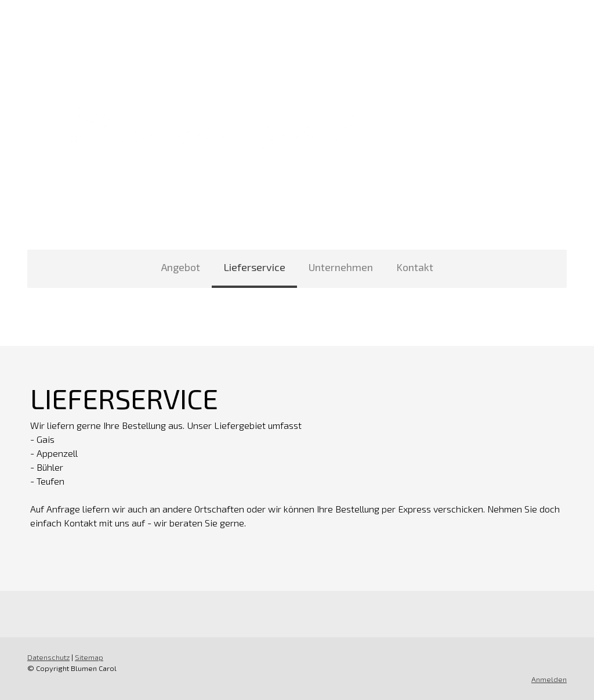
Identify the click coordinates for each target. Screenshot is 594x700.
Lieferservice (254, 267)
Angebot (181, 267)
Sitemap (89, 657)
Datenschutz (48, 657)
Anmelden (549, 679)
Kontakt (415, 267)
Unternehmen (341, 267)
